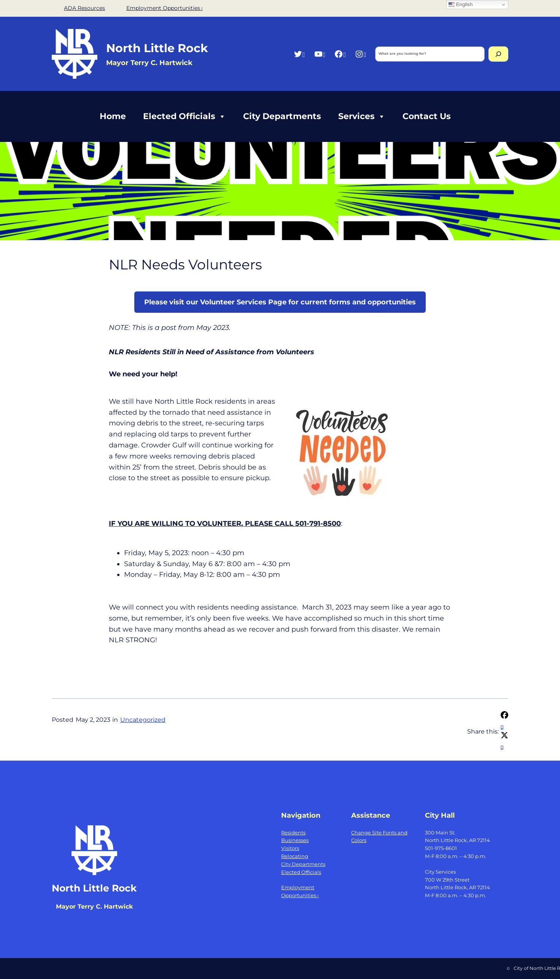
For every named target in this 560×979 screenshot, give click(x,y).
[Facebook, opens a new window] (340, 54)
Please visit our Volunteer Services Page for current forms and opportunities (280, 302)
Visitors (290, 848)
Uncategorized (143, 720)
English (461, 5)
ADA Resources (84, 8)
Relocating (295, 856)
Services (362, 116)
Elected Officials (185, 116)
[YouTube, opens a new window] (320, 54)
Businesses (295, 840)
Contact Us (427, 116)
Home (113, 116)
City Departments (282, 116)
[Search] (498, 54)
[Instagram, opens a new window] (360, 54)
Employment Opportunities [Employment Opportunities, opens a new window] (165, 8)
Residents (293, 833)
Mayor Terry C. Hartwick (94, 907)
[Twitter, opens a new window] (299, 54)
